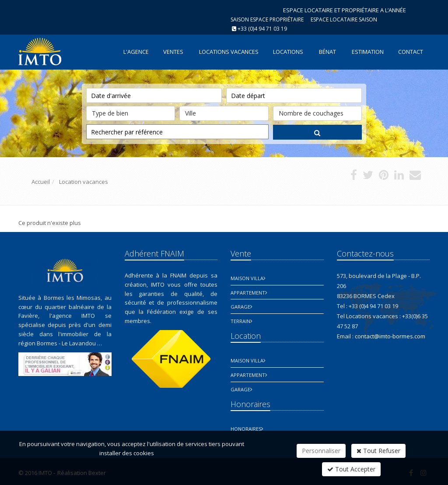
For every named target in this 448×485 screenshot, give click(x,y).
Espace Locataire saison (344, 19)
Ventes (173, 52)
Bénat (327, 52)
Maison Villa (247, 278)
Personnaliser (321, 451)
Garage (240, 307)
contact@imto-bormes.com (390, 336)
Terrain (240, 321)
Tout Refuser (378, 451)
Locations (288, 52)
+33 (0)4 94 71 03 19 (262, 29)
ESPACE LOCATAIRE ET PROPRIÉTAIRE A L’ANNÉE (345, 10)
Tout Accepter (351, 469)
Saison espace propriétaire (267, 19)
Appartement (248, 293)
